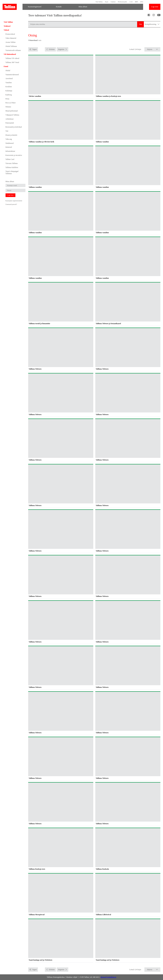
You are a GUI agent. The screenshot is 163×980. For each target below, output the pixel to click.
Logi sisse (155, 7)
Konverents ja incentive (14, 155)
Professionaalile (122, 2)
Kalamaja (9, 91)
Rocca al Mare (11, 103)
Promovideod (10, 34)
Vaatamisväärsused (12, 75)
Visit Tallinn (99, 2)
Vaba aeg (9, 139)
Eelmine (52, 49)
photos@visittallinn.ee (108, 977)
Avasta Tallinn (11, 42)
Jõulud (8, 71)
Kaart (107, 2)
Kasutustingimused (35, 7)
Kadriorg (9, 95)
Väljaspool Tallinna (12, 115)
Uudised (113, 2)
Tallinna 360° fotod (12, 62)
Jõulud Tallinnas (11, 46)
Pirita (7, 99)
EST (136, 2)
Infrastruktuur (10, 151)
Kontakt (59, 7)
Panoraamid (10, 123)
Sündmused (10, 143)
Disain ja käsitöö (11, 135)
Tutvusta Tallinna (12, 163)
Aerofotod (9, 78)
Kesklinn (9, 87)
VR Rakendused (10, 54)
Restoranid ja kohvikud (14, 127)
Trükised (7, 26)
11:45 (131, 2)
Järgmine (61, 49)
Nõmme (8, 107)
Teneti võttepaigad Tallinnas (12, 172)
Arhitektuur (10, 119)
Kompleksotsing (152, 24)
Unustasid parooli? (11, 204)
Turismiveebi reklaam (13, 50)
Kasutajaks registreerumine (14, 201)
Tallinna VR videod (12, 58)
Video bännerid (11, 38)
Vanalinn (9, 83)
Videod (6, 30)
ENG (142, 2)
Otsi (140, 24)
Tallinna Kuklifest (12, 167)
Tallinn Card (10, 159)
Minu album (83, 7)
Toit (7, 131)
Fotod (6, 66)
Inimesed (9, 147)
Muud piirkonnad (12, 111)
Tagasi (34, 49)
